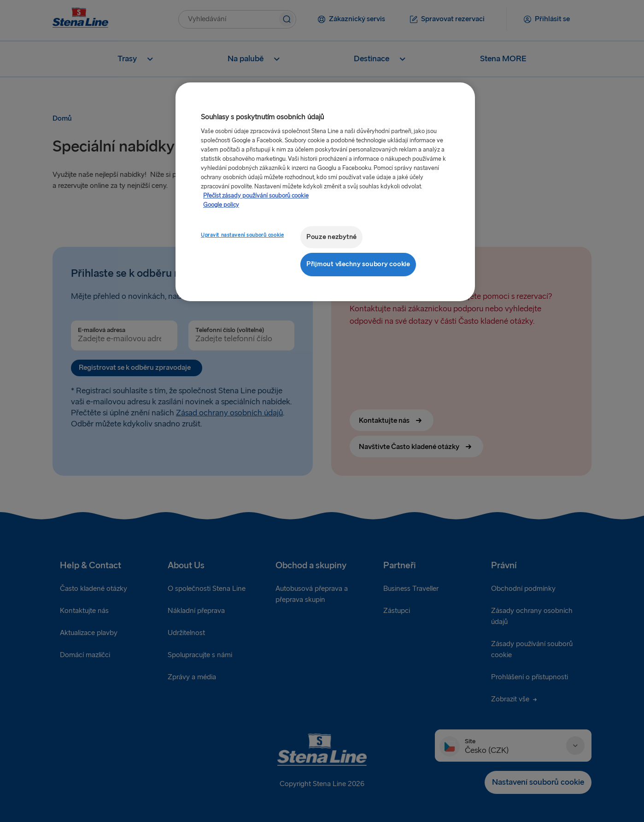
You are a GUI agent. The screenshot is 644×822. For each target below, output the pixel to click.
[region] (325, 192)
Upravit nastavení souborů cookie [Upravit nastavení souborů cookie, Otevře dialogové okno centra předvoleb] (242, 235)
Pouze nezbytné (331, 237)
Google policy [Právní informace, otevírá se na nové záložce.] (221, 205)
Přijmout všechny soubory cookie (358, 264)
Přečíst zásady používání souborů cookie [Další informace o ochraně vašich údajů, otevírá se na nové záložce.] (256, 196)
